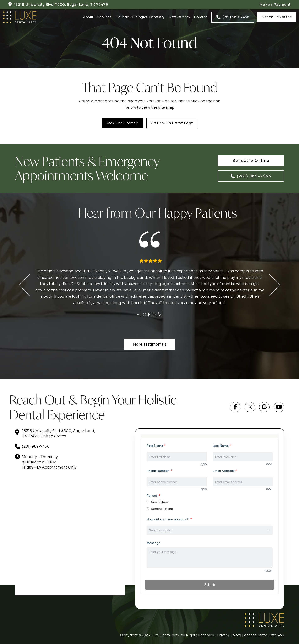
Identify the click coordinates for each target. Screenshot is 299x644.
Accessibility (255, 635)
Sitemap (277, 635)
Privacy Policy (229, 635)
